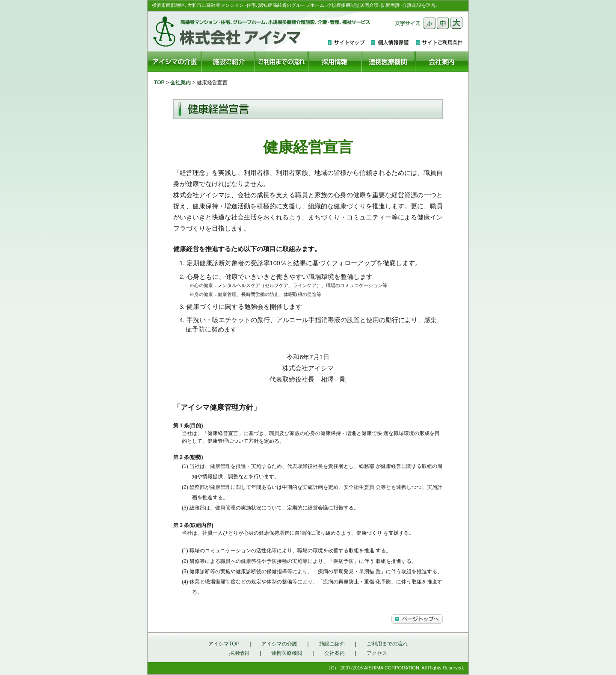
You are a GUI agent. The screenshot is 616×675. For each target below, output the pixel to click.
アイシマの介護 (279, 644)
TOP (159, 83)
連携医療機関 (287, 653)
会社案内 (181, 83)
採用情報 (239, 653)
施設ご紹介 (332, 644)
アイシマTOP (224, 644)
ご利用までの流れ (387, 644)
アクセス (377, 653)
